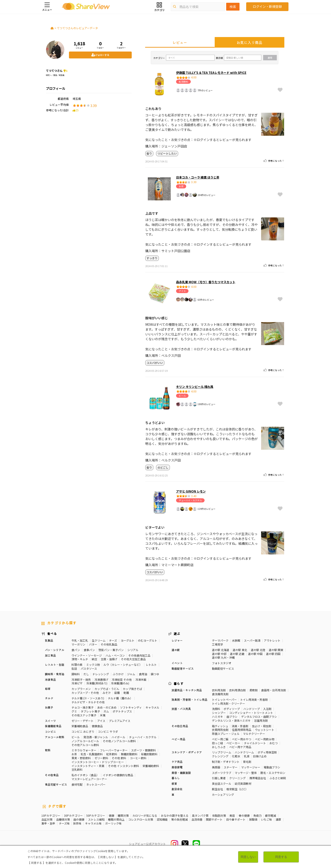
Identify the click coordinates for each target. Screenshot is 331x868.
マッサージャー (251, 767)
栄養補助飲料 (151, 766)
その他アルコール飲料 (85, 745)
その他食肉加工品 (139, 655)
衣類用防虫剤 (220, 730)
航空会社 (177, 789)
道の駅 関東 (276, 650)
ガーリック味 (113, 823)
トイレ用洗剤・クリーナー (228, 703)
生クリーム (99, 640)
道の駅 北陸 (258, 650)
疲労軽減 (271, 816)
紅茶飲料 (112, 754)
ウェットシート (265, 730)
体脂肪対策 (219, 816)
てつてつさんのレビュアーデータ (77, 28)
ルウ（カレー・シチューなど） (123, 665)
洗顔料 (216, 709)
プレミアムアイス (120, 721)
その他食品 (52, 775)
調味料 (76, 674)
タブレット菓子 (90, 711)
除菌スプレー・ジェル (226, 734)
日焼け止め (260, 756)
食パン (76, 650)
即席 (48, 689)
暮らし (176, 778)
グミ (74, 711)
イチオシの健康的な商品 (118, 775)
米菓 (103, 715)
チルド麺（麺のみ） (120, 698)
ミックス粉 (93, 665)
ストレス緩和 (96, 819)
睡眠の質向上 (116, 819)
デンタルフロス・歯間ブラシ (259, 717)
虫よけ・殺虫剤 (262, 726)
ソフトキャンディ (131, 707)
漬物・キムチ (80, 659)
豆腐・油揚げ (109, 659)
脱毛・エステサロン (273, 773)
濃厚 (278, 819)
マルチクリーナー (254, 734)
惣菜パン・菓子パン (111, 650)
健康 (111, 816)
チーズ (113, 640)
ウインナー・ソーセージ (87, 655)
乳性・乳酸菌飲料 (92, 754)
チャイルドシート (255, 743)
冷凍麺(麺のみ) (120, 683)
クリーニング (237, 778)
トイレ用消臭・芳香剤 (254, 699)
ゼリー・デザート (83, 721)
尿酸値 (253, 819)
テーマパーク (220, 640)
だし (86, 674)
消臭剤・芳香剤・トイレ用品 (189, 699)
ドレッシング (101, 674)
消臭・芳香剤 (240, 726)
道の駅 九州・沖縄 (223, 657)
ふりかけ (118, 674)
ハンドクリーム (244, 752)
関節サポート (214, 819)
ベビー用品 (178, 739)
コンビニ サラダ (108, 731)
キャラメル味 (93, 823)
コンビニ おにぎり (83, 731)
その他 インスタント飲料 (124, 766)
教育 (174, 783)
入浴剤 (267, 709)
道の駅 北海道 (221, 650)
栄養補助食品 (80, 726)
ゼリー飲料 (101, 758)
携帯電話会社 (258, 778)
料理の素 (77, 665)
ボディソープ (232, 709)
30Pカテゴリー (73, 816)
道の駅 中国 (255, 654)
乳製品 (49, 640)
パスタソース (89, 668)
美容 (232, 816)
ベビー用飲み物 (265, 739)
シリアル (133, 650)
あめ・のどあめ (107, 707)
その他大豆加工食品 (133, 659)
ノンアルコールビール (85, 741)
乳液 (247, 756)
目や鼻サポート (236, 819)
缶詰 (74, 668)
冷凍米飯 (141, 679)
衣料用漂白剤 (237, 690)
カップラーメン (81, 689)
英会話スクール (222, 783)
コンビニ (50, 731)
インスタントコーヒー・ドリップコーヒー (98, 762)
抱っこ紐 (217, 743)
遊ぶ (177, 634)
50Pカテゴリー (96, 816)
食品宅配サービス (56, 784)
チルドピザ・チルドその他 (88, 702)
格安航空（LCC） (237, 789)
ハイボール (118, 737)
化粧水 (236, 756)
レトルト (151, 665)
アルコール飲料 (54, 737)
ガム (106, 711)
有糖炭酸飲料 (149, 754)
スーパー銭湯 (252, 640)
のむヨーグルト (148, 640)
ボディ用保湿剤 (267, 752)
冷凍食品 (50, 679)
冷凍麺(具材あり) (97, 683)
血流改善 (197, 819)
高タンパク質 (200, 816)
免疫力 (257, 816)
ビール (76, 737)
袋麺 (117, 693)
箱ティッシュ (220, 726)
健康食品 (97, 726)
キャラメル (152, 707)
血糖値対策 (63, 819)
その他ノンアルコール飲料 (119, 741)
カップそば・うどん (107, 689)
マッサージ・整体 (246, 773)
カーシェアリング (223, 794)
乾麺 (126, 693)
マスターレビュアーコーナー (89, 779)
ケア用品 (177, 762)
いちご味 (266, 819)
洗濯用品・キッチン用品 (187, 690)
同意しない (248, 857)
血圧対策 (47, 819)
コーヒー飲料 (138, 758)
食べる (52, 634)
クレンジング (220, 756)
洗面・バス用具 (181, 709)
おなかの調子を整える (175, 816)
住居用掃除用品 (242, 730)
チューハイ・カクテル (143, 737)
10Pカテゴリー (51, 816)
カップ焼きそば (132, 689)
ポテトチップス (122, 711)
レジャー (177, 640)
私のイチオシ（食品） (85, 775)
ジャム (131, 674)
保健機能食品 (53, 726)
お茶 (74, 754)
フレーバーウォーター (114, 750)
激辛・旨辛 (48, 823)
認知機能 (162, 819)
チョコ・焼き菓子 (83, 707)
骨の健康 (244, 816)
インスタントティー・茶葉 (88, 766)
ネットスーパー (96, 784)
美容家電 (177, 767)
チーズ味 (64, 823)
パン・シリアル (54, 650)
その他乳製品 (109, 644)
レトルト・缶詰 (54, 665)
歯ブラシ (232, 717)
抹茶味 (77, 823)
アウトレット (272, 640)
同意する (281, 857)
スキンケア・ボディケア (187, 752)
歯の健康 (79, 819)
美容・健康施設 (181, 773)
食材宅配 (77, 784)
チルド (49, 698)
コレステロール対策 (141, 819)
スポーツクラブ (222, 773)
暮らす (179, 683)
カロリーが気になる (145, 816)
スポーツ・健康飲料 (143, 750)
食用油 (143, 674)
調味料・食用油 (54, 674)
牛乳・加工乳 (80, 640)
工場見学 (217, 644)
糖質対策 (123, 816)
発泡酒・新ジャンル (96, 737)
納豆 (94, 659)
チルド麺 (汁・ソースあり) (88, 698)
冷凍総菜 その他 (122, 679)
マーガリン (78, 644)
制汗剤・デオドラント (226, 762)
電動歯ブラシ (272, 767)
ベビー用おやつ (242, 739)
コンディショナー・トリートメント (251, 713)
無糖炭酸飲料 (129, 754)
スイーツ (50, 721)
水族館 (236, 640)
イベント (177, 663)
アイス (101, 721)
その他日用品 (180, 726)
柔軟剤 (254, 690)
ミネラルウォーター (84, 750)
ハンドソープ (252, 709)
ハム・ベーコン (115, 655)
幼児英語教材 (243, 783)
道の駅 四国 (273, 654)
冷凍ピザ (77, 683)
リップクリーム (222, 752)
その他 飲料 (119, 758)
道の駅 (176, 650)
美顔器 (216, 767)
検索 (233, 7)
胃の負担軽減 (180, 819)
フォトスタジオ (222, 663)
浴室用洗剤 (261, 720)
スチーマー (231, 767)
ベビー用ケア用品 (240, 747)
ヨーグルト (128, 640)
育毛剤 (247, 762)
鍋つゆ (155, 674)
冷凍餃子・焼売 (81, 679)
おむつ (274, 743)
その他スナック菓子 (84, 715)
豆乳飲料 (77, 769)
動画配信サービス (183, 668)
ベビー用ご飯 (220, 739)
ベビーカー (233, 743)
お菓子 (49, 707)
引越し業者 (219, 778)
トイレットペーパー (224, 699)
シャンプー (219, 713)
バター (93, 644)
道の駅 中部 (219, 654)
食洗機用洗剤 (220, 694)
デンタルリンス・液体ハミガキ (231, 720)
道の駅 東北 (240, 650)
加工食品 (50, 655)
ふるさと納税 (278, 778)
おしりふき (219, 747)
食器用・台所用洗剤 (274, 690)
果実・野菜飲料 (81, 758)
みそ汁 (107, 693)
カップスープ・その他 (85, 693)
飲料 (48, 750)
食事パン (89, 650)
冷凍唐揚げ (101, 679)
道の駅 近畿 (237, 654)
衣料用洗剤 (219, 690)
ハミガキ (217, 717)
